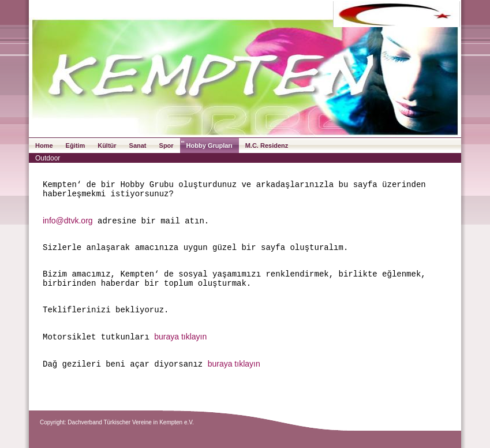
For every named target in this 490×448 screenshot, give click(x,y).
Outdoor (48, 158)
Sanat (138, 145)
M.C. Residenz (267, 145)
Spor (167, 145)
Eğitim (76, 145)
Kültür (107, 145)
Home (44, 145)
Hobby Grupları (210, 145)
